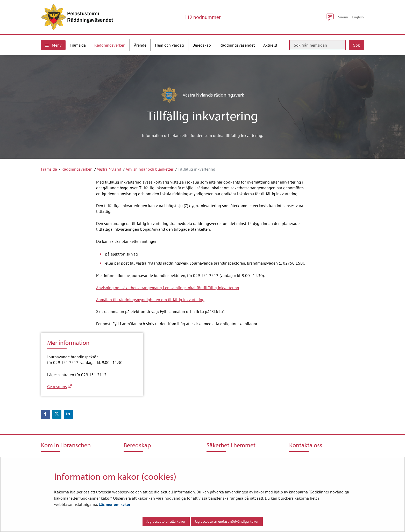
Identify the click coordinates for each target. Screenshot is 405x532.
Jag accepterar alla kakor (166, 521)
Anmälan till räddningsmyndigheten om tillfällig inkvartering (150, 300)
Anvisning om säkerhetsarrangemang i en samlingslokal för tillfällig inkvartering (168, 288)
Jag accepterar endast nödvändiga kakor (227, 521)
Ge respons (59, 387)
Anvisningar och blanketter (150, 169)
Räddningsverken (77, 169)
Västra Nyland (109, 169)
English (358, 17)
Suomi (343, 17)
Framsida (49, 169)
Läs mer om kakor (115, 504)
